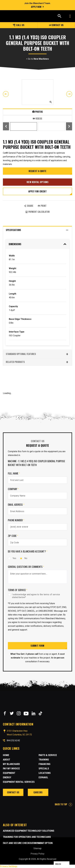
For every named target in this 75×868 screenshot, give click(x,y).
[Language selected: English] (62, 865)
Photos (38, 112)
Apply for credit (37, 191)
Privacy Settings (9, 866)
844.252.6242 (13, 740)
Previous (6, 94)
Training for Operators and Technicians (27, 837)
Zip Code (13, 536)
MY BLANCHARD (11, 764)
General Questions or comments (26, 567)
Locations (45, 773)
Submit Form (37, 646)
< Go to (37, 59)
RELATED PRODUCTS (37, 362)
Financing (44, 764)
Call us (19, 25)
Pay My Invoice (11, 768)
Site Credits (38, 843)
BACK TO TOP (63, 804)
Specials (44, 768)
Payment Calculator (38, 212)
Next (69, 94)
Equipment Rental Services (19, 782)
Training (44, 760)
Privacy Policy (37, 854)
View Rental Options (38, 182)
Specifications (37, 230)
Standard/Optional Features (37, 354)
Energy (7, 777)
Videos (37, 119)
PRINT (42, 206)
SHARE (29, 206)
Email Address (16, 505)
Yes (12, 558)
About (7, 760)
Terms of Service (18, 590)
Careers (38, 792)
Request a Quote (38, 171)
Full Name (14, 473)
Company (13, 489)
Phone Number (16, 520)
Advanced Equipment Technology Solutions (29, 831)
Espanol (43, 777)
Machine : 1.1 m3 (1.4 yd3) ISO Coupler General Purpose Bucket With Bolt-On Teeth (36, 463)
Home (6, 755)
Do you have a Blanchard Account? (28, 551)
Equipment (9, 773)
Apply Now (36, 7)
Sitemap (37, 848)
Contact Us (56, 25)
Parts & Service (48, 755)
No (23, 558)
